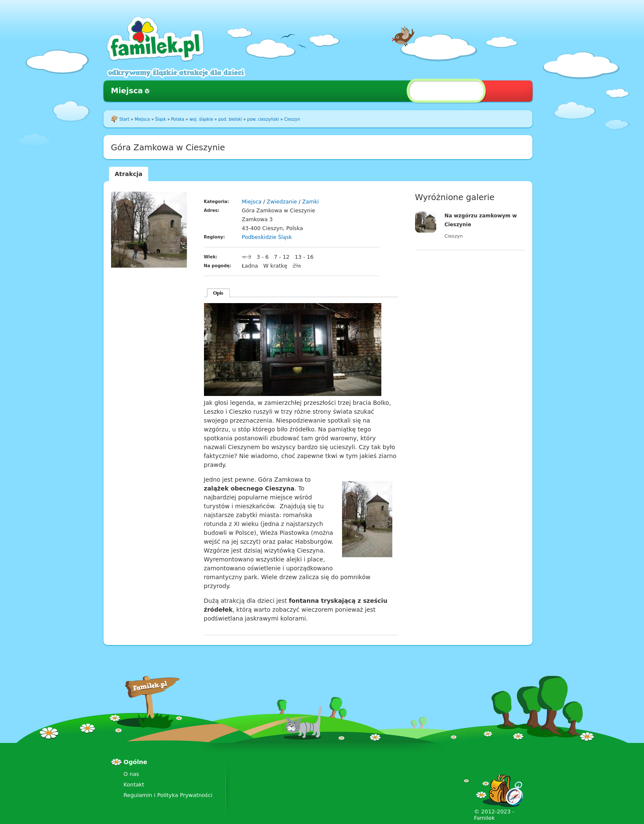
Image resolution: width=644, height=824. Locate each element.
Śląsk (160, 119)
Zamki (311, 202)
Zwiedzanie (282, 202)
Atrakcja (129, 174)
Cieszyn (292, 119)
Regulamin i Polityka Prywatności (168, 795)
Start (125, 119)
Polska (178, 119)
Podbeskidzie (259, 237)
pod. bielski (230, 119)
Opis (218, 293)
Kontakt (134, 785)
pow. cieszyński (263, 119)
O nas (132, 774)
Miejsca (127, 91)
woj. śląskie (201, 119)
